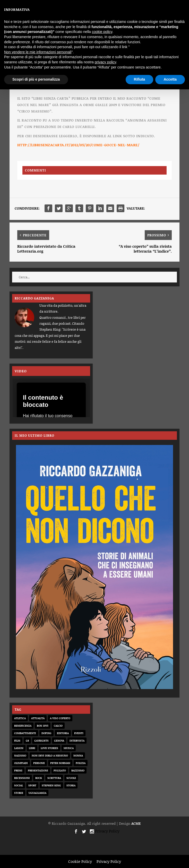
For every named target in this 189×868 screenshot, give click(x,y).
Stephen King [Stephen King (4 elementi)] (51, 785)
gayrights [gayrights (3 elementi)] (41, 741)
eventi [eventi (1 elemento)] (79, 733)
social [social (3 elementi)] (19, 785)
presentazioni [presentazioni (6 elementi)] (38, 770)
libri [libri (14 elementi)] (32, 748)
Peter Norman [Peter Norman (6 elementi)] (60, 763)
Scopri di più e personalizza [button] (36, 79)
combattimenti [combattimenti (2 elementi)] (25, 733)
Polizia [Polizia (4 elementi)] (81, 763)
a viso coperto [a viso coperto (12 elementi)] (60, 718)
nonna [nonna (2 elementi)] (78, 755)
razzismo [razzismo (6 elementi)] (78, 770)
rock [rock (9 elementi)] (39, 778)
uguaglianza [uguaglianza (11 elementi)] (37, 793)
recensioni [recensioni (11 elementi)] (22, 778)
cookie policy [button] (102, 32)
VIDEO (21, 371)
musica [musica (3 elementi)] (69, 748)
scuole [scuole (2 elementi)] (71, 778)
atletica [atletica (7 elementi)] (20, 718)
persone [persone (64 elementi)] (39, 763)
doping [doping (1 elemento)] (46, 733)
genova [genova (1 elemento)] (59, 741)
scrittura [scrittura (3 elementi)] (54, 778)
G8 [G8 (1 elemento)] (27, 741)
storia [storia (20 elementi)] (71, 785)
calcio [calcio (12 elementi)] (58, 726)
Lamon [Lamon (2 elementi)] (19, 748)
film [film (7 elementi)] (17, 741)
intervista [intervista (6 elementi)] (77, 741)
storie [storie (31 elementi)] (19, 793)
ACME (136, 823)
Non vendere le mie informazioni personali (38, 52)
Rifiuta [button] (140, 79)
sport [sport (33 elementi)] (32, 785)
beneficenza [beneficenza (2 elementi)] (23, 726)
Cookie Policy (80, 861)
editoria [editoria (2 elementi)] (63, 733)
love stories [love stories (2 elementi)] (49, 748)
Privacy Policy (107, 831)
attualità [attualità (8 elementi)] (38, 718)
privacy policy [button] (105, 62)
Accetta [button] (170, 79)
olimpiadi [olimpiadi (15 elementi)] (21, 763)
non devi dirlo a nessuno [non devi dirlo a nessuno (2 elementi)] (50, 755)
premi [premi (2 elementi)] (18, 770)
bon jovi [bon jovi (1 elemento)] (43, 726)
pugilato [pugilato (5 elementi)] (60, 770)
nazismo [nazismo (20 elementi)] (20, 755)
